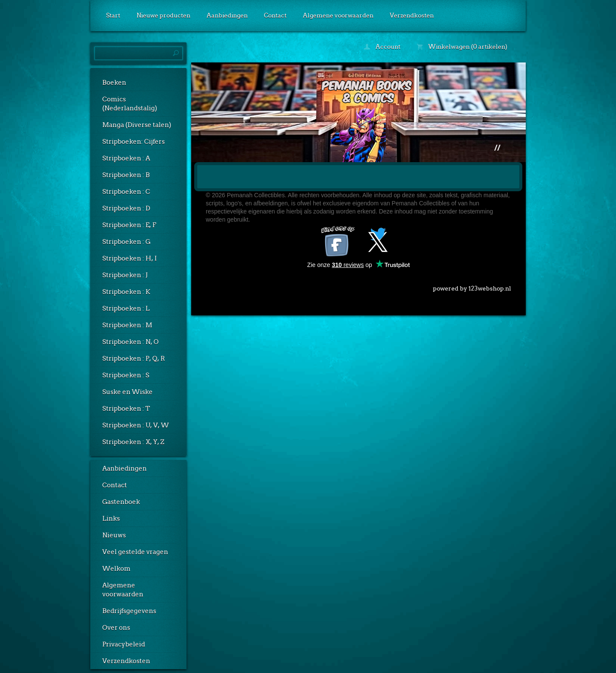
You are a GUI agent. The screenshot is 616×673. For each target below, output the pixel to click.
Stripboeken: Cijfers (133, 142)
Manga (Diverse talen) (137, 125)
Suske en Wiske (127, 392)
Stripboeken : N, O (130, 342)
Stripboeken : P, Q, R (134, 359)
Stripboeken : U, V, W (136, 425)
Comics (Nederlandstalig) (130, 104)
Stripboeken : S (126, 375)
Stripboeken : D (126, 208)
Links (111, 519)
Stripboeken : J (125, 275)
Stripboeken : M (127, 325)
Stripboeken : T (126, 409)
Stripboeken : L (126, 308)
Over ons (116, 628)
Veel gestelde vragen (135, 552)
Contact (275, 15)
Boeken (114, 83)
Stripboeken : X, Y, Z (133, 442)
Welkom (116, 569)
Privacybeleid (124, 644)
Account (382, 47)
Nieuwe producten (163, 15)
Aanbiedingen (227, 15)
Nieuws (114, 535)
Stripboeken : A (126, 158)
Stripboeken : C (126, 192)
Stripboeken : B (126, 175)
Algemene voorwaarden (338, 15)
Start (113, 15)
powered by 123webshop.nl (472, 287)
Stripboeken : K (126, 292)
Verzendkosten (412, 15)
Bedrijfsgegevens (129, 611)
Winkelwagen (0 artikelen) (462, 47)
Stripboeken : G (126, 242)
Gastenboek (121, 502)
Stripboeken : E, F (129, 225)
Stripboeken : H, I (130, 258)
